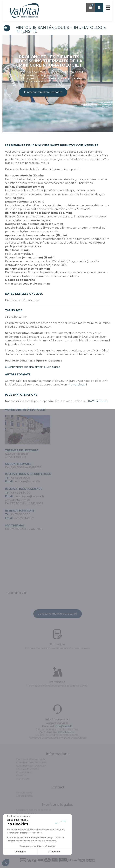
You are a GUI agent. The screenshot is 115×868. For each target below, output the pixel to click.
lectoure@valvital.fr (27, 481)
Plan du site (23, 779)
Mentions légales (26, 813)
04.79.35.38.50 (67, 732)
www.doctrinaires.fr (18, 500)
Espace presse (24, 796)
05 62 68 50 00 (21, 493)
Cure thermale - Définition (31, 766)
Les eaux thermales (27, 769)
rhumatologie (77, 385)
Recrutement (24, 793)
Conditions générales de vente (34, 810)
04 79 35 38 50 (98, 401)
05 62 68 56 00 (21, 478)
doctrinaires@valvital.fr (29, 496)
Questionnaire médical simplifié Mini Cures (32, 367)
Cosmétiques (24, 772)
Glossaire (21, 775)
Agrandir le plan (17, 593)
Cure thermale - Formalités (32, 763)
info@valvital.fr (24, 518)
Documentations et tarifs (31, 759)
